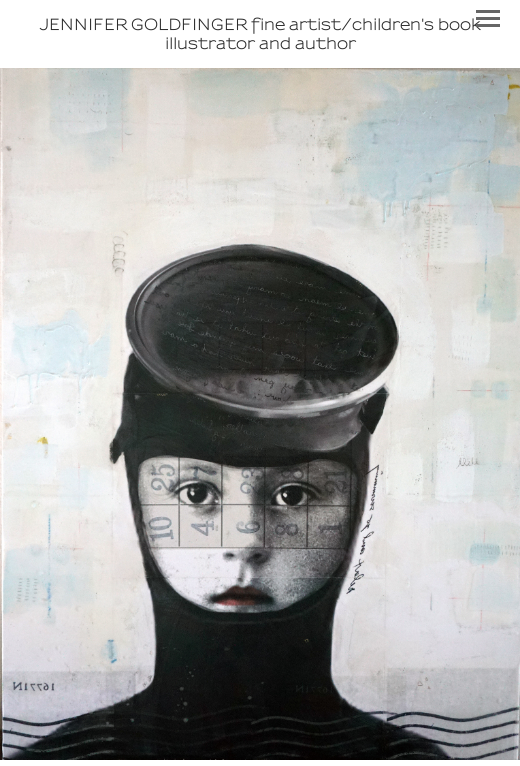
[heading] (260, 34)
